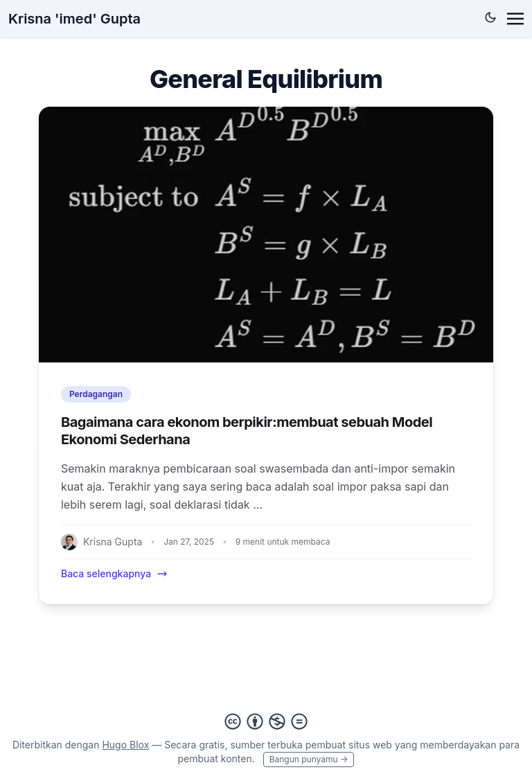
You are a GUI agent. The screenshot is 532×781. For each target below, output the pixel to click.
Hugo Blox (125, 745)
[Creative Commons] (266, 721)
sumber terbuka (266, 745)
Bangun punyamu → (309, 759)
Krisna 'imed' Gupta (74, 19)
